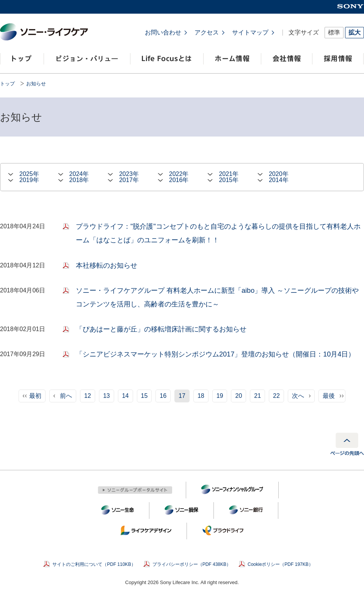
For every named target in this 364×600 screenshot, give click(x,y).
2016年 (179, 180)
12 (88, 396)
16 (163, 396)
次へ (298, 396)
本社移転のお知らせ (107, 265)
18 (201, 396)
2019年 (29, 180)
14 (126, 396)
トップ (7, 84)
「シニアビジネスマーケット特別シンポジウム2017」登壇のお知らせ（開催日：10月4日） (215, 354)
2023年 (129, 174)
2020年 (279, 174)
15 (144, 396)
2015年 (229, 180)
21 (257, 396)
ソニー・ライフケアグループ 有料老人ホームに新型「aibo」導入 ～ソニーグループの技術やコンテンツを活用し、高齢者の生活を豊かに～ (217, 297)
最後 (329, 396)
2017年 (129, 180)
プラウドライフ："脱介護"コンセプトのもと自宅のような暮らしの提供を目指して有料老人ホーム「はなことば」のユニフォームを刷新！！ (218, 233)
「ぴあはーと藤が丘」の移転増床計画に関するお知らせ (161, 329)
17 (182, 396)
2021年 (229, 174)
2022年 (179, 174)
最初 (35, 396)
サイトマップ (250, 33)
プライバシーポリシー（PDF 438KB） (192, 564)
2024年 (79, 174)
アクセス (207, 33)
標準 (334, 32)
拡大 (355, 32)
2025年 (29, 174)
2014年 (279, 180)
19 (220, 396)
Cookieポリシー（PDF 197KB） (280, 564)
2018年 (79, 180)
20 (238, 396)
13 (107, 396)
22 (276, 396)
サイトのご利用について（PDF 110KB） (94, 564)
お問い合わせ (163, 33)
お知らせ (36, 84)
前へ (66, 396)
